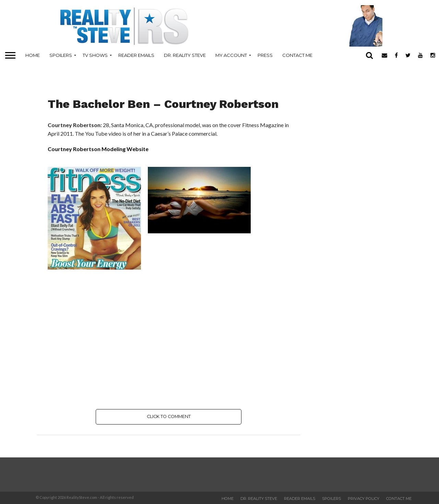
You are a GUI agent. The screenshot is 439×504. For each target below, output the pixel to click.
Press (265, 55)
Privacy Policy (364, 499)
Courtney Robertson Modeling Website (98, 149)
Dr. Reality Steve (185, 55)
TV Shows (95, 55)
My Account (231, 55)
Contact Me (297, 55)
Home (33, 55)
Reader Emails (136, 55)
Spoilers (61, 55)
